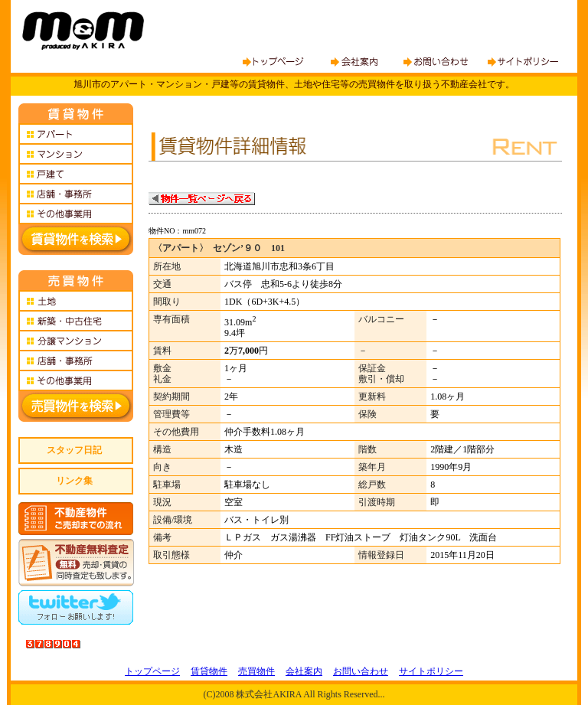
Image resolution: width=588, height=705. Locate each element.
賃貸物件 (209, 671)
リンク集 (74, 481)
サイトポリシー (431, 671)
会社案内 (304, 671)
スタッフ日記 (74, 450)
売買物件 (256, 671)
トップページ (152, 671)
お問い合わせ (361, 671)
